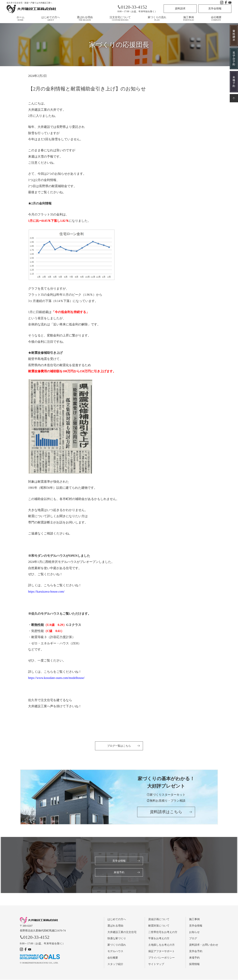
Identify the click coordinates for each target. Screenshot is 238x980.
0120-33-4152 (132, 7)
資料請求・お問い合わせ (204, 945)
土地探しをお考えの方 (161, 945)
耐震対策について (159, 926)
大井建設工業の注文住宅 (122, 932)
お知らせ (194, 932)
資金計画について (159, 920)
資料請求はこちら (166, 812)
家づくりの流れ (157, 18)
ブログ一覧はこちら (119, 746)
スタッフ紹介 (115, 964)
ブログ (193, 939)
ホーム (20, 18)
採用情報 (194, 964)
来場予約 (119, 872)
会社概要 (216, 18)
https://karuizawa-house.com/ (46, 591)
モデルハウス (115, 952)
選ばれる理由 (85, 18)
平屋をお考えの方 (159, 939)
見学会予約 (196, 952)
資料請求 (180, 8)
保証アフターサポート (161, 952)
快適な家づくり (117, 939)
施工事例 (188, 18)
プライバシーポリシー (161, 958)
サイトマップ (156, 964)
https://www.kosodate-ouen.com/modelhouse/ (56, 678)
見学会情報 (215, 8)
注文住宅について (120, 18)
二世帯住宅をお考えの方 (163, 932)
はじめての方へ (51, 18)
